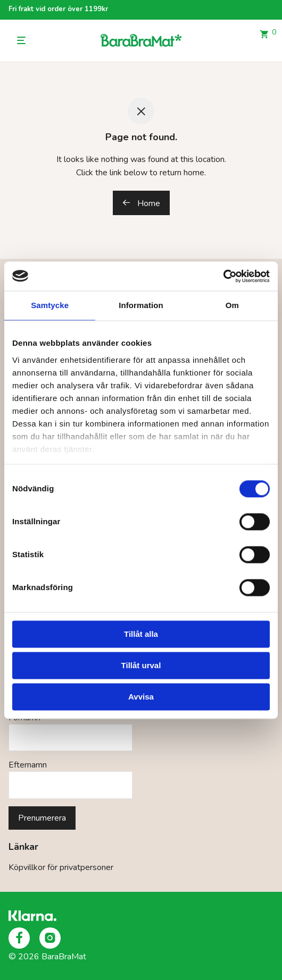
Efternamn (28, 765)
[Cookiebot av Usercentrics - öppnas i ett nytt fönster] (223, 276)
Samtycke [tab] (50, 305)
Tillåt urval (141, 665)
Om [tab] (232, 305)
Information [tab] (141, 305)
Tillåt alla (141, 634)
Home (141, 203)
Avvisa (141, 697)
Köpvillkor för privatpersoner (61, 867)
